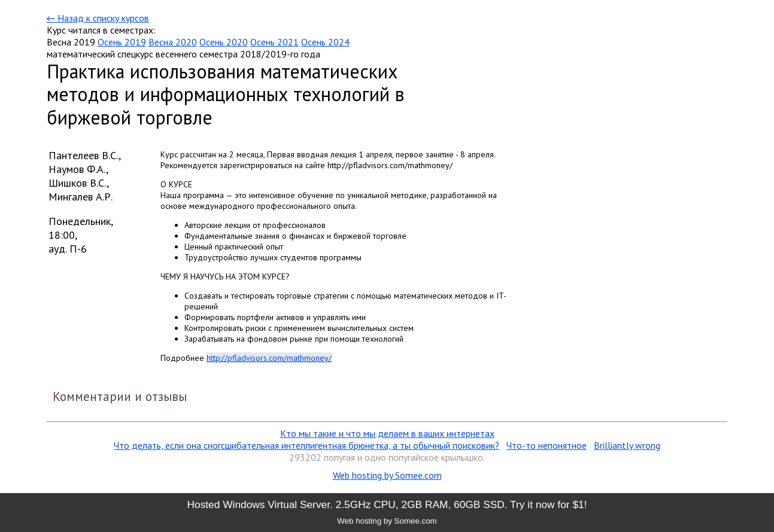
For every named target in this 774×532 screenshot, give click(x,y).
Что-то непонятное (547, 445)
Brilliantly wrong (627, 445)
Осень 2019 (122, 42)
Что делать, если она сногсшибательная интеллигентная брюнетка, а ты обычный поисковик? (306, 445)
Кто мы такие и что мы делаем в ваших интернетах (387, 433)
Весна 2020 (173, 42)
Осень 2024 (325, 42)
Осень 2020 (224, 42)
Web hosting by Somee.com (387, 475)
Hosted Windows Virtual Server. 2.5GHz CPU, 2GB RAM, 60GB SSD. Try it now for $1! (387, 504)
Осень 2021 (274, 42)
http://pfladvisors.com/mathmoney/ (269, 358)
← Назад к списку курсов (98, 18)
